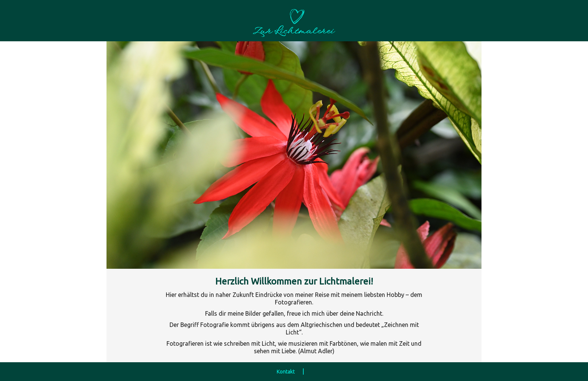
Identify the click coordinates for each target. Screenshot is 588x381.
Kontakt (286, 372)
